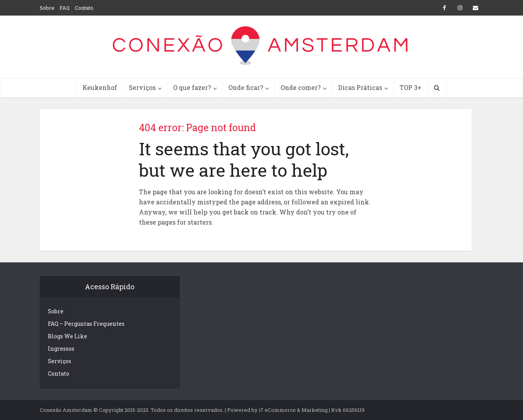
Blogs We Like (68, 336)
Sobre (47, 8)
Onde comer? (301, 87)
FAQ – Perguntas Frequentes (86, 324)
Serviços (142, 87)
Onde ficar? (246, 87)
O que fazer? (192, 87)
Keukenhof (100, 87)
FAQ (65, 8)
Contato (84, 8)
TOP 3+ (411, 87)
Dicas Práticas (360, 87)
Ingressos (61, 349)
